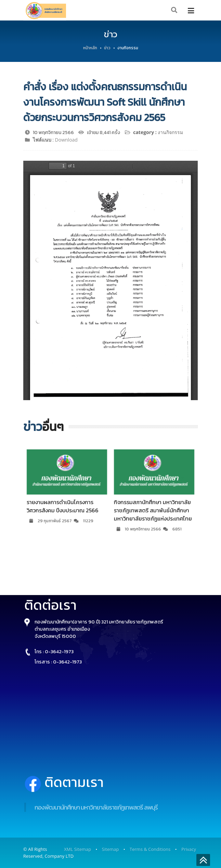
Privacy (189, 849)
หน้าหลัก (90, 48)
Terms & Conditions (150, 849)
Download (66, 140)
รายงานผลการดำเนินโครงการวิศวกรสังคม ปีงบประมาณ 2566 (67, 506)
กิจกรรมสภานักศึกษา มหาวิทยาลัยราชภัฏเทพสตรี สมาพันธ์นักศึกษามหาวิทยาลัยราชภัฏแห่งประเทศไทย (157, 510)
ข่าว (107, 48)
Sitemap (110, 849)
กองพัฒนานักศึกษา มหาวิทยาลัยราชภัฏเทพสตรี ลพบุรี (96, 807)
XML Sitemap (77, 849)
